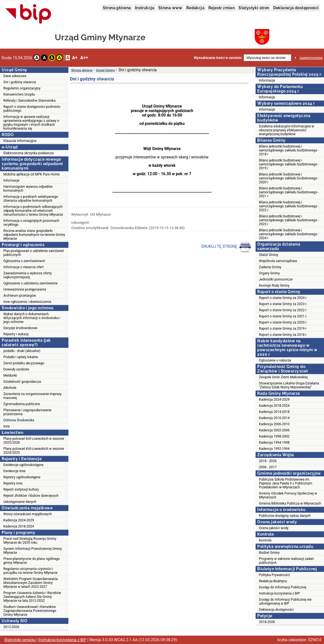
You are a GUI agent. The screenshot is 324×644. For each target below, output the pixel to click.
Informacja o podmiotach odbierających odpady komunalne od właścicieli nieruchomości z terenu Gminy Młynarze (33, 211)
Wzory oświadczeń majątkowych (28, 514)
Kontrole (265, 540)
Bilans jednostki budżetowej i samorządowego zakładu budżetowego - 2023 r (289, 220)
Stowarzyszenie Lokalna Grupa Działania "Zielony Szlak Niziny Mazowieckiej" (289, 385)
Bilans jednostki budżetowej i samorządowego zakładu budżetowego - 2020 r (289, 178)
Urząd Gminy (106, 70)
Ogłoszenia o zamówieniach (24, 261)
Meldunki (10, 376)
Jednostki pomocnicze (276, 279)
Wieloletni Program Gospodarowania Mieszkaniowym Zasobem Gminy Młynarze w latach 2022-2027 (31, 583)
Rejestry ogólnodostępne (22, 477)
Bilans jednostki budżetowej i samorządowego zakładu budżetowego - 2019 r (289, 164)
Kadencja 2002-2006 (274, 430)
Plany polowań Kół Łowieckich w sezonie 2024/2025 (34, 451)
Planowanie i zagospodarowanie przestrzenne (27, 412)
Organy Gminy (269, 273)
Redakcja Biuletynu (273, 581)
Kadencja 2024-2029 (19, 520)
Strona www (170, 8)
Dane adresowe (15, 76)
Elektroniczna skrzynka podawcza (28, 153)
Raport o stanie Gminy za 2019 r (283, 329)
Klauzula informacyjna (20, 141)
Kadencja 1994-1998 (274, 443)
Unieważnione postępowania (25, 289)
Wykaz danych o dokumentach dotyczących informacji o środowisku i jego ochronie (32, 318)
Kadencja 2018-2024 (19, 526)
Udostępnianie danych (20, 502)
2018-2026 (267, 622)
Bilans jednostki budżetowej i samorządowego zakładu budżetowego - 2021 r (289, 192)
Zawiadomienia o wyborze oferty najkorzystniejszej (28, 275)
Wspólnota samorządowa (278, 261)
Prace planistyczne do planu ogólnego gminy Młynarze (32, 561)
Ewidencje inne (14, 471)
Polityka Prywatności (274, 575)
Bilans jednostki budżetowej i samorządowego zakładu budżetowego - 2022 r (289, 206)
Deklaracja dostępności (296, 8)
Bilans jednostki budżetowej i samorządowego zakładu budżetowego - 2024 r (289, 234)
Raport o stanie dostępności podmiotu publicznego (32, 109)
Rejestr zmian (221, 8)
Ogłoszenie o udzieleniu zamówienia (30, 283)
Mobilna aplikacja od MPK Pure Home (31, 174)
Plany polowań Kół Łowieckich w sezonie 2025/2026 (34, 441)
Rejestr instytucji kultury (21, 489)
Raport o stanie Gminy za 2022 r (283, 310)
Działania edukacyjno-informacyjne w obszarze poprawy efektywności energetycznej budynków (287, 130)
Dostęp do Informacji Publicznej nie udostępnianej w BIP (285, 602)
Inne (7, 426)
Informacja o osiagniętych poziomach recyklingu (31, 223)
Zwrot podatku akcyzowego (24, 363)
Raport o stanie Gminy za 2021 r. (283, 316)
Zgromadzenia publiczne (22, 404)
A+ (75, 58)
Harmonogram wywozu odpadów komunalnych (28, 189)
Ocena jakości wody (274, 528)
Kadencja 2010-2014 (274, 418)
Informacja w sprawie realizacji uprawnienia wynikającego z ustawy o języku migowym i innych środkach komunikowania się (31, 123)
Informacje (11, 180)
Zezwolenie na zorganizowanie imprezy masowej (32, 396)
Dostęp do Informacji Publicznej (283, 587)
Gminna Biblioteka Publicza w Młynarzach (290, 503)
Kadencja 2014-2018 (274, 412)
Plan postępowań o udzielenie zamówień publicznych (34, 253)
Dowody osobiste (16, 369)
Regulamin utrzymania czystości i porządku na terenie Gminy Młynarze (30, 571)
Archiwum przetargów (20, 296)
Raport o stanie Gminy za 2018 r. (283, 335)
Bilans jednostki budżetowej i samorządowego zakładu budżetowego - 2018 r (289, 150)
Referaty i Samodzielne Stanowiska (29, 101)
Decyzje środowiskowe (20, 328)
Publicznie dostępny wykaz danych (285, 516)
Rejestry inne (13, 483)
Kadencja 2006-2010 (274, 424)
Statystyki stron (254, 8)
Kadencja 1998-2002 (274, 436)
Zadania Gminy (270, 267)
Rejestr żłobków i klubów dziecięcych (31, 496)
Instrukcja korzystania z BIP (279, 593)
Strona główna (117, 8)
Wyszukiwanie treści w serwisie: (218, 58)
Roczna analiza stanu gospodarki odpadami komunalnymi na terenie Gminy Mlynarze (34, 235)
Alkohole (10, 388)
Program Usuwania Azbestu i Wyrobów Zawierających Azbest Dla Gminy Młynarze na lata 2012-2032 (32, 597)
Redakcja (195, 8)
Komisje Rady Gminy (274, 286)
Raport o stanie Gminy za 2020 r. (283, 322)
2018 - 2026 (268, 461)
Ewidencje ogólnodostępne (23, 465)
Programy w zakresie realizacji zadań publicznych (286, 561)
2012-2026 (11, 627)
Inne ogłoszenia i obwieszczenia (27, 302)
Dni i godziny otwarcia (20, 82)
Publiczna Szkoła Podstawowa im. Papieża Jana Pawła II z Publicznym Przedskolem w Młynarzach (286, 483)
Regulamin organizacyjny (22, 88)
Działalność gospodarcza (22, 382)
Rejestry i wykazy (16, 334)
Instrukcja (145, 8)
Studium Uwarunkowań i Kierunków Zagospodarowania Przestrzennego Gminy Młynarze (30, 611)
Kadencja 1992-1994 (274, 449)
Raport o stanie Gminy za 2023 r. (283, 304)
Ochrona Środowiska (19, 420)
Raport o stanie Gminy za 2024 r (283, 298)
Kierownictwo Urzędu (19, 94)
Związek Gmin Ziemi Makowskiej (283, 377)
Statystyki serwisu (20, 640)
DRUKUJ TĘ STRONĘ (226, 247)
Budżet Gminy (269, 553)
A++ (84, 58)
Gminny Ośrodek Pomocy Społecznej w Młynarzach (288, 495)
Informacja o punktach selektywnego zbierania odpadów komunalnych (31, 199)
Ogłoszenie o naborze (275, 360)
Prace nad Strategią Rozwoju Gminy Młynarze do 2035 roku (30, 541)
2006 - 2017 (268, 467)
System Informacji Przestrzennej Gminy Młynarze (33, 551)
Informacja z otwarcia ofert (23, 267)
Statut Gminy (269, 255)
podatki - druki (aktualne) (22, 351)
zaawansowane (311, 58)
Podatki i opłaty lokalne (21, 357)
